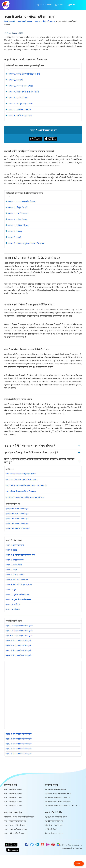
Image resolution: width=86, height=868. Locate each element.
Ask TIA (79, 864)
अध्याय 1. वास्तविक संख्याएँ (15, 545)
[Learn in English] (44, 5)
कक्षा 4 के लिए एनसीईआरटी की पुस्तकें (19, 739)
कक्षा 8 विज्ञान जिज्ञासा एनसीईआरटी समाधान (21, 491)
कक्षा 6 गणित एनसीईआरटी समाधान (55, 789)
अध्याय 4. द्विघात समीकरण (15, 560)
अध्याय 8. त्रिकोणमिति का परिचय (17, 580)
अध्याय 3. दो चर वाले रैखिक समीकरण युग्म (20, 555)
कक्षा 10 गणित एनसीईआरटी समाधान (15, 825)
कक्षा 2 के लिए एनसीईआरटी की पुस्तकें (19, 749)
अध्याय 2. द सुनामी (16, 80)
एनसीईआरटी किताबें (51, 829)
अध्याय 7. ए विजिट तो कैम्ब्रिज (20, 110)
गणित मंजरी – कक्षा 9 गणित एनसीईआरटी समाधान (19, 817)
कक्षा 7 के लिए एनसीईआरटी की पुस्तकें (19, 650)
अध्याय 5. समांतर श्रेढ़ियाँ (14, 565)
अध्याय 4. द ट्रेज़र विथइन (18, 219)
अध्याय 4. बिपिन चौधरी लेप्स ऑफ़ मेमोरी (24, 92)
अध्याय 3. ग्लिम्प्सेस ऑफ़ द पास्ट (21, 86)
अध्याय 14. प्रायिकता (13, 609)
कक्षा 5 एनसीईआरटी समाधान (13, 806)
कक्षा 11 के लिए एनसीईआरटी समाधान (56, 817)
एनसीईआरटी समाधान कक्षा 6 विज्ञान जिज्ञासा (58, 793)
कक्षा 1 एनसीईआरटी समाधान (13, 789)
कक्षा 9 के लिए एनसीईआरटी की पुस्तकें (19, 641)
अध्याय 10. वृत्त (11, 589)
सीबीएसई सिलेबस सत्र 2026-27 (54, 833)
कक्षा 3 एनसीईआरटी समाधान (13, 797)
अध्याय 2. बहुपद (11, 550)
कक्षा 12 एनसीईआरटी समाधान (54, 821)
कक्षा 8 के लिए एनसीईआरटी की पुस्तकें (19, 645)
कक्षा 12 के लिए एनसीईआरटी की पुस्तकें (19, 626)
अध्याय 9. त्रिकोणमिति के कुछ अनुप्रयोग (19, 584)
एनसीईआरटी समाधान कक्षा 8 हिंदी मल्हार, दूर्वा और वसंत (25, 497)
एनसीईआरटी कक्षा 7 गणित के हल (17, 514)
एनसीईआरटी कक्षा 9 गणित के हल (17, 524)
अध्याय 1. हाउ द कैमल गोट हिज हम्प (22, 201)
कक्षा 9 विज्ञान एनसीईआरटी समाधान (15, 821)
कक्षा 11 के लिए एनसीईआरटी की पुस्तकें (19, 631)
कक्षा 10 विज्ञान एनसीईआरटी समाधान (16, 829)
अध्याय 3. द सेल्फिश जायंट (18, 213)
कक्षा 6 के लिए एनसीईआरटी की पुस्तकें (19, 655)
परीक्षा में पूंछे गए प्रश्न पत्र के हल (54, 825)
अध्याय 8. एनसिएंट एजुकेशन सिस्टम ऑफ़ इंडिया (26, 243)
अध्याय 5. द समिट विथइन (18, 98)
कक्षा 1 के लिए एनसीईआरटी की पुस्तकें (19, 754)
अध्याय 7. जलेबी (15, 237)
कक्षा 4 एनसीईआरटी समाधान (13, 802)
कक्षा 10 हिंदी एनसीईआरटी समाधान (15, 833)
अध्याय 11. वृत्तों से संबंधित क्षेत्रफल (17, 594)
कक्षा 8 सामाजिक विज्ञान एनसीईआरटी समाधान (22, 480)
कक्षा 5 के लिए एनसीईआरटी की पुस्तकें (19, 734)
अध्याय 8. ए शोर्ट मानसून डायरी (20, 115)
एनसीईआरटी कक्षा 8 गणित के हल (17, 519)
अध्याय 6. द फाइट (15, 231)
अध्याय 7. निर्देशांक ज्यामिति (15, 575)
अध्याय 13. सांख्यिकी (13, 604)
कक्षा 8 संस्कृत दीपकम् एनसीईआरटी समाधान (21, 474)
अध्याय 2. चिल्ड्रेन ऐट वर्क (18, 207)
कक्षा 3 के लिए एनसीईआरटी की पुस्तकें (19, 744)
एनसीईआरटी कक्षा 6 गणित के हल (17, 509)
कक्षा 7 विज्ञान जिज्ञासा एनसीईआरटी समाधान (58, 802)
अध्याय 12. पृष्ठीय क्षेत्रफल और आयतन (18, 599)
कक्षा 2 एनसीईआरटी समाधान (13, 793)
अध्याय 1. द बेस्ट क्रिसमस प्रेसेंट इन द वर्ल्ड (24, 74)
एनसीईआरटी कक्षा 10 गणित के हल (18, 528)
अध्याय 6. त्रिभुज (11, 570)
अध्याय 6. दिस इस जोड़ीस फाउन (21, 104)
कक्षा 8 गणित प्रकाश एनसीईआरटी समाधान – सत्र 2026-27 (26, 485)
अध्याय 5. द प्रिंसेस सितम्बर (19, 225)
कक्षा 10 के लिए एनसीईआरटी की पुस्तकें (19, 636)
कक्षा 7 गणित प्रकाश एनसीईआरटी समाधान (57, 797)
